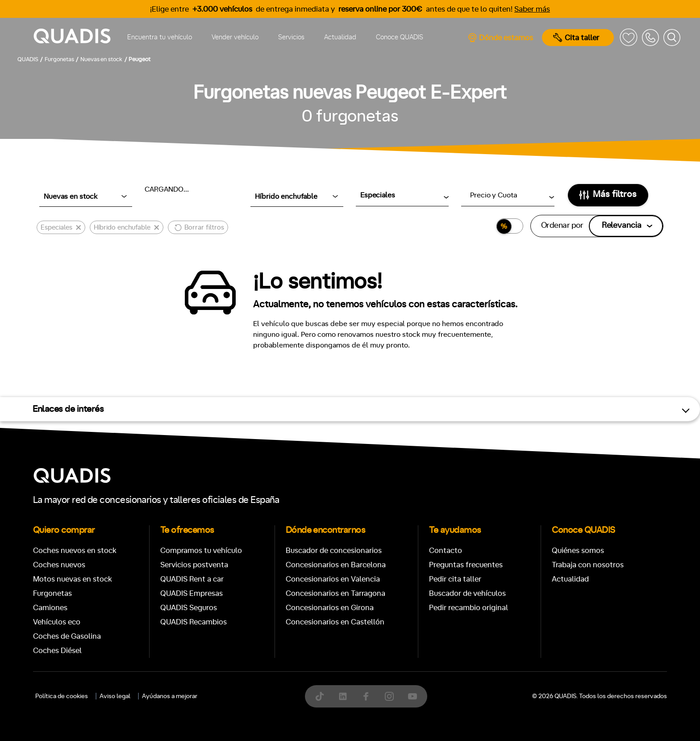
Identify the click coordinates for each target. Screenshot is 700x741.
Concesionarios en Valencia (333, 579)
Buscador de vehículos (467, 593)
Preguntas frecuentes (466, 565)
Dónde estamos (500, 38)
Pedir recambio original (469, 608)
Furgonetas (52, 593)
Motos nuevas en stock (73, 579)
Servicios (291, 37)
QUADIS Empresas (192, 593)
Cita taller (576, 38)
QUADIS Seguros (189, 608)
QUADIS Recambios (194, 622)
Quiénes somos (578, 551)
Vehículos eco (57, 622)
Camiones (50, 608)
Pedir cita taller (455, 579)
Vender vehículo (235, 37)
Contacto (446, 551)
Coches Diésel (57, 651)
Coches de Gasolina (67, 636)
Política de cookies (62, 696)
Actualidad (340, 37)
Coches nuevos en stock (75, 551)
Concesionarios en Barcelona (336, 565)
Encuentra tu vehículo (160, 37)
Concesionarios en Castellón (335, 622)
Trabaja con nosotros (588, 565)
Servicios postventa (194, 565)
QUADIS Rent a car (192, 579)
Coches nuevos (59, 565)
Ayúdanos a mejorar (170, 696)
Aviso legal (115, 696)
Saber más (532, 9)
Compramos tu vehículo (201, 551)
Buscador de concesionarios (334, 551)
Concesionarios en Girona (330, 608)
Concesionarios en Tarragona (335, 593)
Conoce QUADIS (400, 37)
